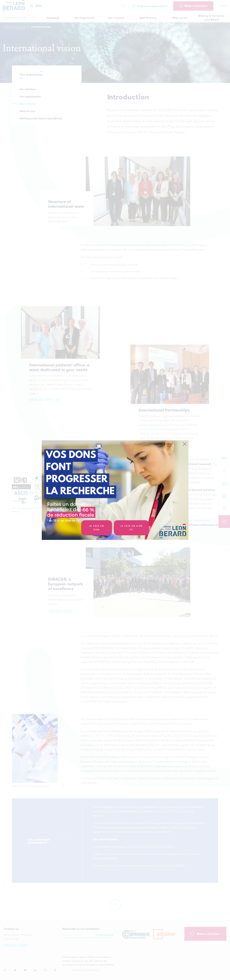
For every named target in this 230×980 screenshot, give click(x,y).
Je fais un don (96, 528)
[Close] (185, 444)
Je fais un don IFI (131, 528)
